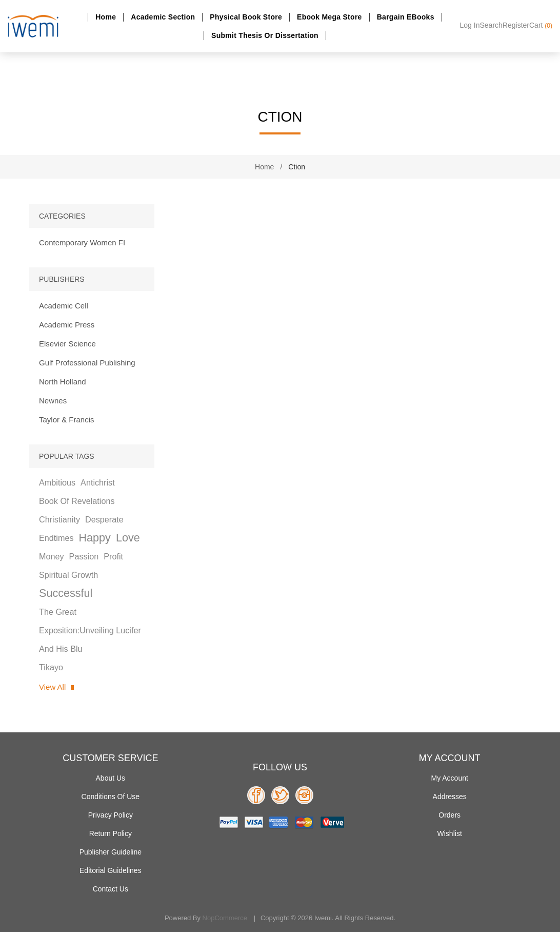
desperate (104, 519)
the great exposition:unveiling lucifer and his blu (90, 630)
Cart (541, 25)
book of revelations (77, 501)
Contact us (111, 889)
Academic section (163, 17)
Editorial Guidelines (111, 870)
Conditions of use (111, 797)
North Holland (63, 382)
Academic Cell (64, 306)
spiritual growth (68, 575)
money (52, 556)
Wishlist (450, 833)
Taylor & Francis (67, 420)
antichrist (98, 482)
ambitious (57, 482)
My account (449, 778)
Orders (449, 815)
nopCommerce (225, 918)
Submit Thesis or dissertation (265, 35)
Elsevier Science (67, 344)
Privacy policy (111, 815)
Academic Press (67, 325)
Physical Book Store (246, 17)
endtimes (56, 538)
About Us (111, 778)
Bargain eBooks (406, 17)
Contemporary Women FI (82, 242)
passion (84, 556)
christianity (59, 519)
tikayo (51, 667)
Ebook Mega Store (329, 17)
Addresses (450, 797)
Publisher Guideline (111, 852)
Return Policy (111, 833)
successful (66, 593)
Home (106, 17)
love (128, 538)
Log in (470, 25)
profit (113, 556)
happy (94, 538)
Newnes (53, 401)
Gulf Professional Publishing (87, 363)
